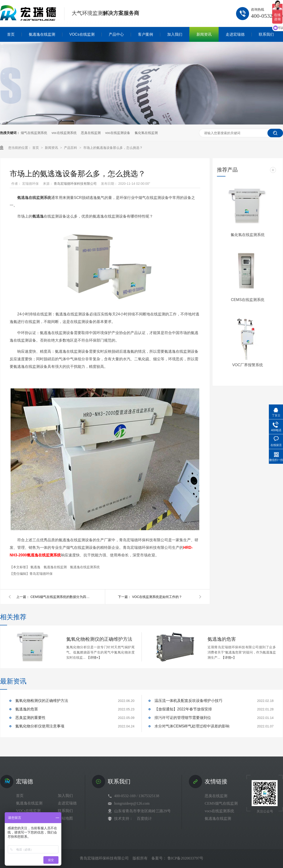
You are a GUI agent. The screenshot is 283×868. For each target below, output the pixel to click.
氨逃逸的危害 (222, 639)
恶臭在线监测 (91, 133)
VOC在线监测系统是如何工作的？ (157, 597)
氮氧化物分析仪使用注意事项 (40, 726)
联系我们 (65, 811)
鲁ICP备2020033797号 (185, 858)
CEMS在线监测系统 (248, 300)
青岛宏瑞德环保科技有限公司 (76, 184)
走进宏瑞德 (67, 803)
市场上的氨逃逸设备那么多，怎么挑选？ (113, 148)
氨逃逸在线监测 (56, 567)
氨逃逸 (36, 567)
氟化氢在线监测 (146, 133)
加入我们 (65, 796)
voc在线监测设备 (118, 133)
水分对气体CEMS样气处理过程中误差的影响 (192, 726)
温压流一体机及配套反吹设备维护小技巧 (188, 701)
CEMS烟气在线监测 (221, 803)
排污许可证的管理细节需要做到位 (183, 718)
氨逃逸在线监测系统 (85, 567)
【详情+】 (94, 657)
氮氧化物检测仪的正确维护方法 (99, 639)
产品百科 (71, 148)
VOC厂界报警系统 (248, 365)
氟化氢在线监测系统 (248, 235)
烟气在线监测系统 (34, 133)
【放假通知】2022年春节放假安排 (183, 709)
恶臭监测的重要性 (30, 718)
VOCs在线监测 (28, 811)
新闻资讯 (52, 148)
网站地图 (65, 818)
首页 (36, 148)
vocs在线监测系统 (219, 811)
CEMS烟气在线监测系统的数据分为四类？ (61, 597)
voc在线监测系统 (64, 133)
